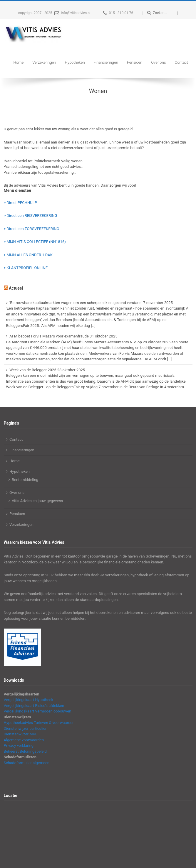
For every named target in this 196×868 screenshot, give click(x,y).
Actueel (16, 288)
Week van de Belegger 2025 (33, 370)
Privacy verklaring (19, 745)
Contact (181, 62)
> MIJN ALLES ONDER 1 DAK (28, 255)
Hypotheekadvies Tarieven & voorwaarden (39, 723)
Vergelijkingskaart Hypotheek (29, 700)
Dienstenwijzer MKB (21, 734)
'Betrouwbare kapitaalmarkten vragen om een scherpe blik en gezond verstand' (76, 303)
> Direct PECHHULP (20, 203)
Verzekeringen (44, 62)
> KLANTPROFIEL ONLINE (26, 268)
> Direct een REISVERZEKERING (31, 216)
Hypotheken (75, 62)
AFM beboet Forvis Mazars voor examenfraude (49, 336)
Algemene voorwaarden (24, 740)
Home (19, 62)
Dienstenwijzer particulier (25, 728)
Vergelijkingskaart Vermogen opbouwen (38, 711)
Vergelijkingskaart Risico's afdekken (34, 706)
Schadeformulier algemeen (27, 763)
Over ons (158, 62)
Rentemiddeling (25, 480)
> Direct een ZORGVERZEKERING (32, 229)
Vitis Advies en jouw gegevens (37, 501)
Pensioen (135, 62)
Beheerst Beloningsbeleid (25, 751)
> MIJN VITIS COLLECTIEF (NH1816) (35, 242)
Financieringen (106, 62)
